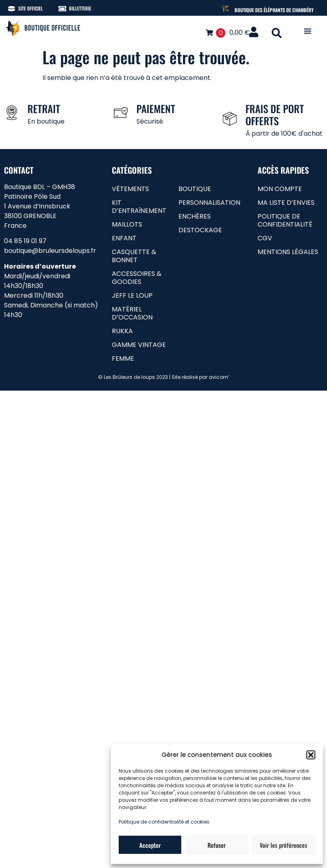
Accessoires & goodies (137, 278)
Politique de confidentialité (285, 220)
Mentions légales (288, 252)
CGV (265, 238)
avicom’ (219, 377)
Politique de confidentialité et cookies (164, 822)
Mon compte (280, 189)
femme (123, 358)
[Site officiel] (12, 9)
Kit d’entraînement (139, 207)
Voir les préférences (283, 845)
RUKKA (122, 331)
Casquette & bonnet (134, 256)
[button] (311, 755)
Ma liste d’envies (286, 203)
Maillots (127, 224)
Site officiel (30, 8)
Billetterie (80, 8)
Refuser (217, 845)
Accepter (150, 845)
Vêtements (130, 189)
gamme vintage (139, 345)
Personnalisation (209, 203)
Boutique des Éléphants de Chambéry (274, 10)
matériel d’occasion (132, 313)
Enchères (195, 216)
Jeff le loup (132, 295)
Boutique (195, 189)
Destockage (200, 230)
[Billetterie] (62, 9)
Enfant (124, 238)
